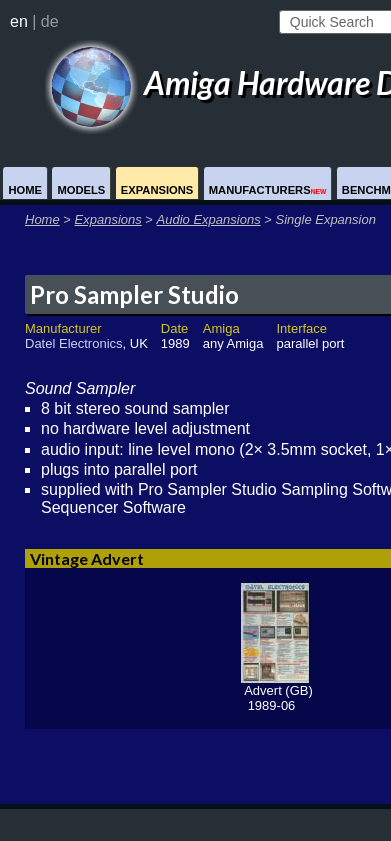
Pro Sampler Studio (134, 294)
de (50, 21)
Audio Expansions (209, 219)
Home (25, 190)
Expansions (157, 190)
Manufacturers (268, 190)
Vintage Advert (87, 558)
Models (81, 190)
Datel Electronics (74, 343)
